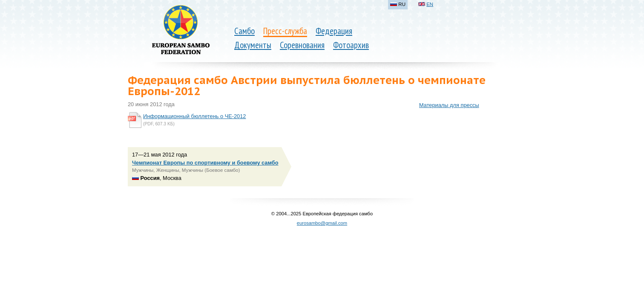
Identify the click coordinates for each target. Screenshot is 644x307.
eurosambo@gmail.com (322, 223)
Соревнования (302, 45)
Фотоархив (351, 45)
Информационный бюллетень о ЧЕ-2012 (194, 116)
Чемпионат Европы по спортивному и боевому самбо (205, 163)
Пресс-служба (285, 31)
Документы (253, 45)
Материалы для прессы (449, 105)
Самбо (244, 31)
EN (430, 4)
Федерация (334, 31)
